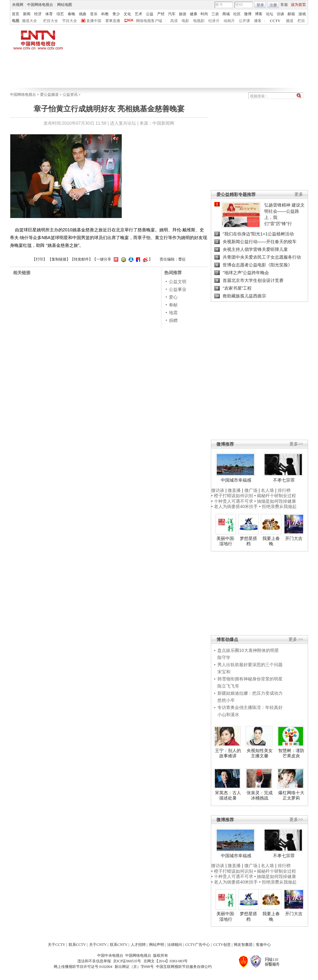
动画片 (229, 21)
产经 (161, 14)
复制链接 (59, 259)
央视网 (18, 5)
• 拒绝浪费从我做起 (278, 506)
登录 (260, 5)
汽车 (172, 14)
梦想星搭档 (248, 541)
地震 (173, 313)
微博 (248, 14)
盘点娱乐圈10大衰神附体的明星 (248, 650)
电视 (16, 21)
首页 (16, 14)
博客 (259, 14)
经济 (38, 14)
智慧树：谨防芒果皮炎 (291, 753)
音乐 (94, 14)
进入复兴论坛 (123, 123)
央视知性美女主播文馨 (260, 753)
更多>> (296, 444)
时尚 (204, 14)
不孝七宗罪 (284, 480)
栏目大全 (51, 21)
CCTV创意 (222, 945)
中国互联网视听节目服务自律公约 (184, 967)
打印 (39, 259)
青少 (116, 14)
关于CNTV (98, 945)
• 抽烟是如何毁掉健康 (275, 501)
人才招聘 (138, 945)
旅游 (183, 14)
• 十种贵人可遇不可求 (233, 501)
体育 (49, 14)
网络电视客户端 (149, 21)
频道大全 (30, 21)
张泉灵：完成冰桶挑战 (260, 795)
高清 (174, 21)
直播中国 (94, 21)
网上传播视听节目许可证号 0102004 (83, 967)
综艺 (60, 14)
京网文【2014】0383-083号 (166, 961)
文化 (127, 14)
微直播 (234, 490)
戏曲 (83, 14)
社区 (237, 14)
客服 (284, 5)
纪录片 (214, 21)
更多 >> (296, 639)
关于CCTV (57, 945)
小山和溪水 (228, 715)
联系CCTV (77, 945)
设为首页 (298, 5)
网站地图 (65, 5)
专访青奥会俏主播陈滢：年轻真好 (250, 707)
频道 (290, 21)
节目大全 (70, 21)
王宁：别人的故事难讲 (228, 753)
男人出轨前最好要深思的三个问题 (250, 665)
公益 (150, 14)
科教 (105, 14)
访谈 (280, 14)
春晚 (71, 14)
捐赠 (173, 320)
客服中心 (263, 945)
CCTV (275, 21)
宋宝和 (224, 672)
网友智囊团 (243, 945)
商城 (226, 14)
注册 (273, 5)
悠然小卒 (226, 700)
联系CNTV (119, 945)
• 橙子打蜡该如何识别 (232, 496)
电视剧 (199, 21)
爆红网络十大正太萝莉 (291, 795)
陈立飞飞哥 (228, 686)
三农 (215, 14)
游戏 (302, 14)
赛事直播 (113, 21)
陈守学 (224, 657)
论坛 (270, 14)
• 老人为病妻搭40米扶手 (234, 506)
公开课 (244, 21)
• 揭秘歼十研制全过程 (275, 496)
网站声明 (157, 945)
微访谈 (218, 490)
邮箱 (291, 14)
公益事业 (178, 289)
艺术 (139, 14)
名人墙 (267, 490)
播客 (258, 21)
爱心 (173, 297)
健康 (193, 14)
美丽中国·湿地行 (226, 541)
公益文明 (178, 282)
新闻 (27, 14)
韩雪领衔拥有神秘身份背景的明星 (250, 679)
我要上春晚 (271, 541)
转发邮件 (81, 259)
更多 (299, 194)
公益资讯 (70, 95)
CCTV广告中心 (198, 945)
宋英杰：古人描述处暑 (228, 795)
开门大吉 (294, 538)
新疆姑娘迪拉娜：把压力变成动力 (250, 693)
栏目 (301, 21)
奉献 (173, 305)
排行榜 (284, 490)
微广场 (251, 490)
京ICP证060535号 (127, 961)
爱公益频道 (49, 95)
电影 (185, 21)
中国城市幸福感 (236, 480)
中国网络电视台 (40, 5)
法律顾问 (175, 945)
